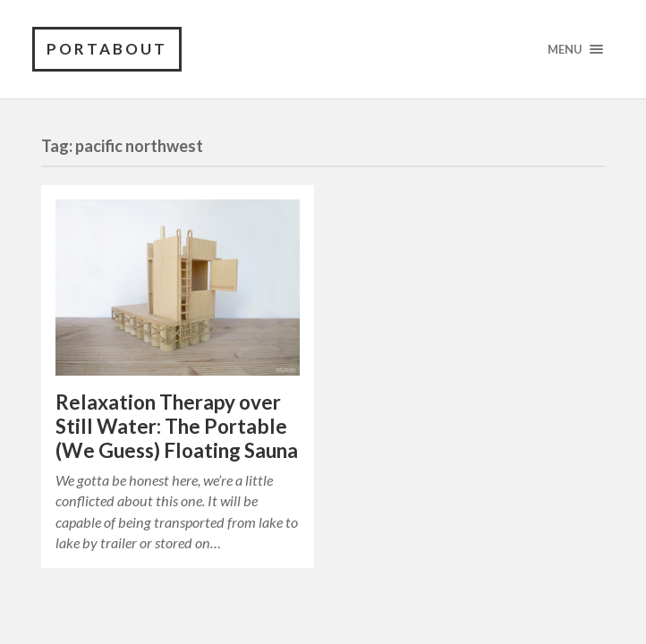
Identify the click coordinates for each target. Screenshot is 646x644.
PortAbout (107, 49)
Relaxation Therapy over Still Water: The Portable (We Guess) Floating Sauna (177, 426)
